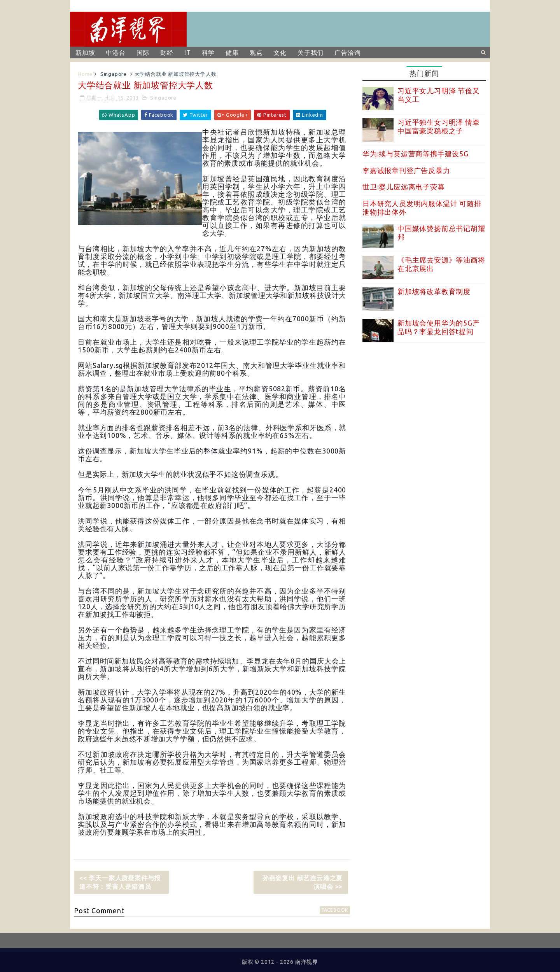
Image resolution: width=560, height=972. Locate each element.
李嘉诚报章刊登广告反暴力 (406, 170)
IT (188, 53)
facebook (335, 910)
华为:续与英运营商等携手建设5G (416, 154)
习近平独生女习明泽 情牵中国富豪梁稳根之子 (439, 126)
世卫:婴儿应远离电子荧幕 (404, 187)
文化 (280, 53)
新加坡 (85, 53)
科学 (208, 53)
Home (85, 74)
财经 (167, 53)
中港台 (115, 53)
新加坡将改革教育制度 (434, 291)
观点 (256, 53)
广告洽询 (347, 53)
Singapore (114, 74)
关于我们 (311, 53)
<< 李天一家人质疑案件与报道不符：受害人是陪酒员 (120, 882)
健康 (232, 53)
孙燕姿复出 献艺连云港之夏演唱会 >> (303, 882)
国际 (143, 53)
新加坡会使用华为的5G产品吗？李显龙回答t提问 (439, 327)
